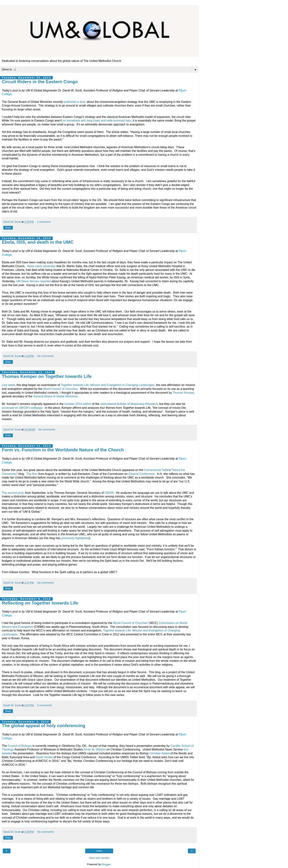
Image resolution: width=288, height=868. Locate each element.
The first (31, 474)
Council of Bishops (20, 746)
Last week (8, 385)
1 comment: (44, 222)
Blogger (106, 864)
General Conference (142, 474)
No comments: (46, 356)
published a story (75, 102)
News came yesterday (41, 266)
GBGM (109, 493)
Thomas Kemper (183, 393)
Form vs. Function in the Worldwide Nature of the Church (63, 450)
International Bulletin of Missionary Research (129, 404)
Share (8, 228)
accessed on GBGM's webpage (22, 408)
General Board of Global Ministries (55, 396)
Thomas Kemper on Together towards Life (47, 376)
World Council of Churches (60, 389)
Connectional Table (156, 470)
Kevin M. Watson (95, 749)
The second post (13, 493)
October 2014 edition (78, 404)
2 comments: (45, 705)
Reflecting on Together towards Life (40, 603)
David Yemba (44, 757)
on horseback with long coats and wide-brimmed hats (97, 121)
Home (99, 851)
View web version (99, 858)
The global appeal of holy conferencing (44, 726)
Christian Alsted (159, 753)
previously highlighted (75, 538)
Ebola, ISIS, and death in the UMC (38, 242)
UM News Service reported (33, 281)
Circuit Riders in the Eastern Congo (40, 82)
